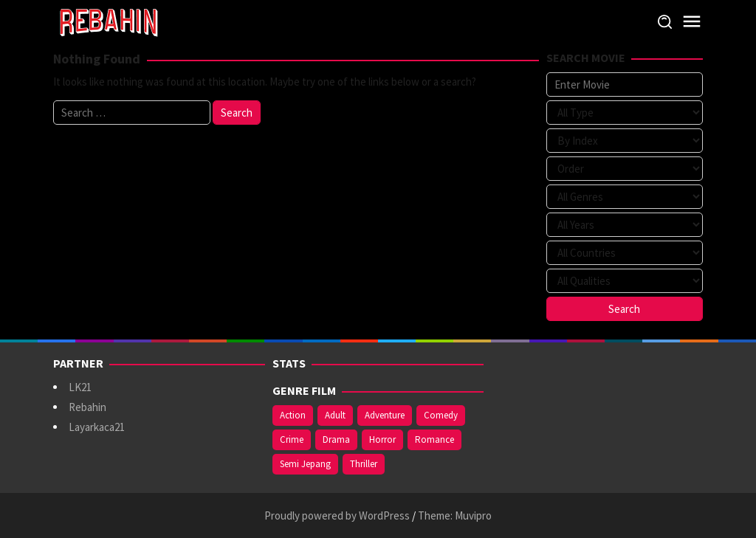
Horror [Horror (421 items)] (382, 439)
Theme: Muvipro (455, 515)
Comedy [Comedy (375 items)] (441, 415)
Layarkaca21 (97, 427)
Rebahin (87, 407)
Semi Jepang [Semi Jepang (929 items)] (305, 464)
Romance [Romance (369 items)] (434, 439)
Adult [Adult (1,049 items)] (335, 415)
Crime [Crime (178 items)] (292, 439)
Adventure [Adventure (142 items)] (385, 415)
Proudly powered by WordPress (337, 515)
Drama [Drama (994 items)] (336, 439)
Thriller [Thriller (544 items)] (364, 464)
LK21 (80, 387)
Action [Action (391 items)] (293, 415)
